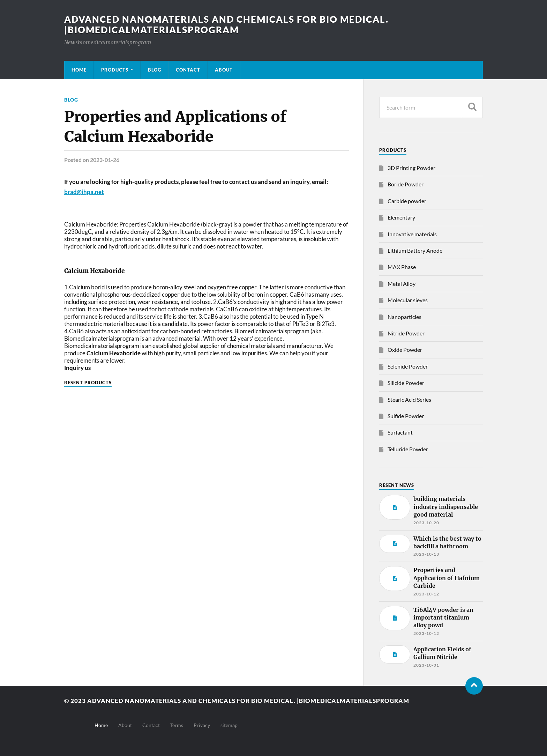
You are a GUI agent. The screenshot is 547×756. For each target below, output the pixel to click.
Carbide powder (407, 201)
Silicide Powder (406, 383)
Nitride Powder (406, 333)
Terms (177, 725)
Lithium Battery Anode (415, 250)
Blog (155, 70)
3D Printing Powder (411, 168)
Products (115, 70)
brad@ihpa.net (84, 192)
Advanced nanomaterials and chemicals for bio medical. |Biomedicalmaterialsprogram (226, 24)
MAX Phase (402, 267)
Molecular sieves (408, 300)
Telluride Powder (408, 449)
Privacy (202, 725)
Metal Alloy (402, 284)
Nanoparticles (404, 317)
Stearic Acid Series (409, 399)
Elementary (401, 217)
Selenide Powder (408, 366)
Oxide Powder (405, 350)
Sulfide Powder (406, 416)
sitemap (229, 725)
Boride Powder (406, 184)
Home (79, 70)
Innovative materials (412, 234)
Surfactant (400, 432)
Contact (188, 70)
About (224, 70)
